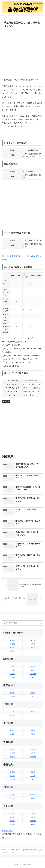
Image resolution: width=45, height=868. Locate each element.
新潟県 (12, 693)
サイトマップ (8, 831)
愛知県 (33, 731)
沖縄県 (33, 824)
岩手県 (12, 648)
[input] (22, 623)
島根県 (12, 776)
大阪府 (12, 757)
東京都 (33, 670)
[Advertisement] (22, 53)
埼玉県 (12, 677)
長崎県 (12, 821)
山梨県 (12, 696)
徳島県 (12, 795)
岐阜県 (12, 731)
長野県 (33, 693)
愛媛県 (33, 795)
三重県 (33, 734)
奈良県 (33, 753)
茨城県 (12, 667)
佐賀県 (12, 817)
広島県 (33, 772)
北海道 (12, 640)
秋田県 (33, 640)
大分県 (33, 814)
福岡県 (12, 814)
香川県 (12, 798)
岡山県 (12, 779)
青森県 (12, 644)
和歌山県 (33, 757)
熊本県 (12, 824)
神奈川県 (33, 674)
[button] (41, 623)
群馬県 (12, 674)
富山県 (12, 712)
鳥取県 (12, 772)
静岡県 (12, 734)
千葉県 (6, 402)
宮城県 (12, 651)
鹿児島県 (33, 821)
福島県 (33, 648)
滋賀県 (12, 749)
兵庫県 (33, 749)
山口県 (33, 776)
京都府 (12, 753)
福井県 (33, 712)
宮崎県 (33, 817)
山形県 (33, 644)
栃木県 (12, 670)
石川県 (12, 715)
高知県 (33, 798)
